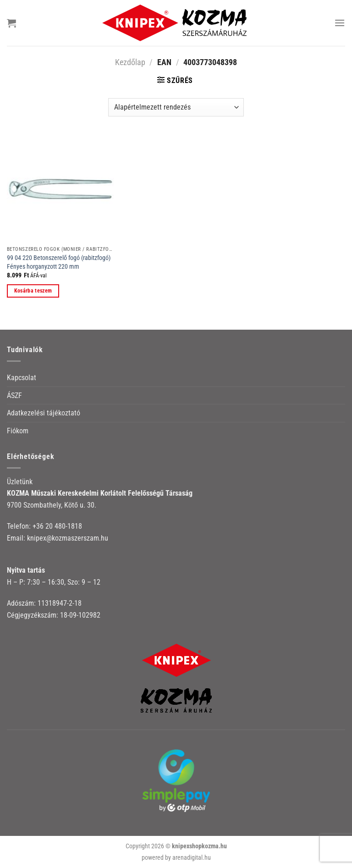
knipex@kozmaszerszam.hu (68, 538)
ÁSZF (14, 395)
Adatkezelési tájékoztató (44, 413)
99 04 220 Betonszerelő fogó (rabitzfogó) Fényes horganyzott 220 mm (59, 262)
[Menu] (340, 23)
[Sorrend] (176, 107)
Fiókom (18, 431)
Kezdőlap (130, 62)
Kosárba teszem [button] (33, 291)
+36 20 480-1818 (57, 526)
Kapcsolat (22, 378)
